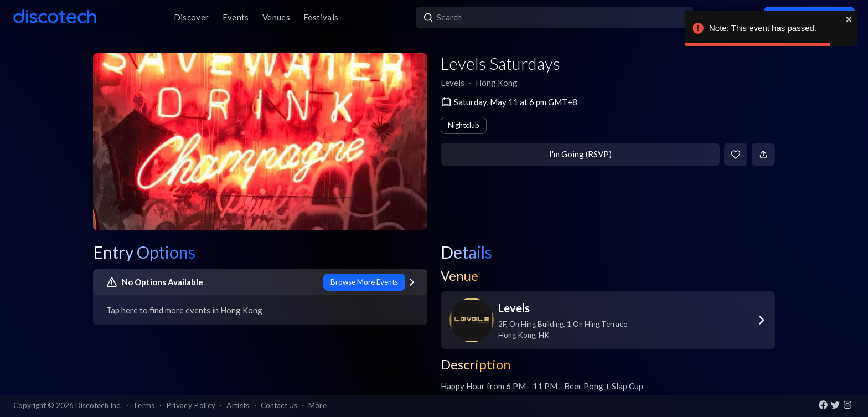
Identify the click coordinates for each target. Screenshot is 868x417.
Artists (238, 405)
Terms (144, 405)
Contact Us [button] (279, 405)
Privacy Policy (191, 405)
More (317, 405)
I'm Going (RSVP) (580, 154)
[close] (849, 19)
